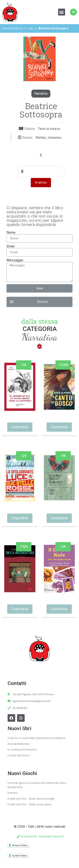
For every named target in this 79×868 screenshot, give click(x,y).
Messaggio (15, 260)
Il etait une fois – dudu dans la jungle (31, 799)
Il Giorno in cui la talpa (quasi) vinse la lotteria (36, 738)
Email (11, 246)
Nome (11, 233)
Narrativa (41, 93)
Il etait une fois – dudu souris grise (29, 804)
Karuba (12, 793)
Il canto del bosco (19, 755)
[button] (62, 12)
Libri (31, 28)
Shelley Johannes (48, 138)
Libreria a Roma (13, 28)
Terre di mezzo (49, 129)
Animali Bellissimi (18, 744)
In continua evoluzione (22, 749)
